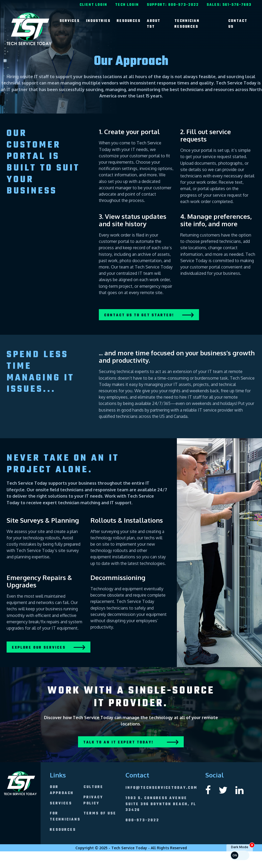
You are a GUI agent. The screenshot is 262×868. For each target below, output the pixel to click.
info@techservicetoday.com (161, 788)
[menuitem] (93, 4)
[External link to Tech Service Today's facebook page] (208, 790)
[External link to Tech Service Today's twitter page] (223, 790)
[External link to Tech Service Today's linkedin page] (239, 790)
